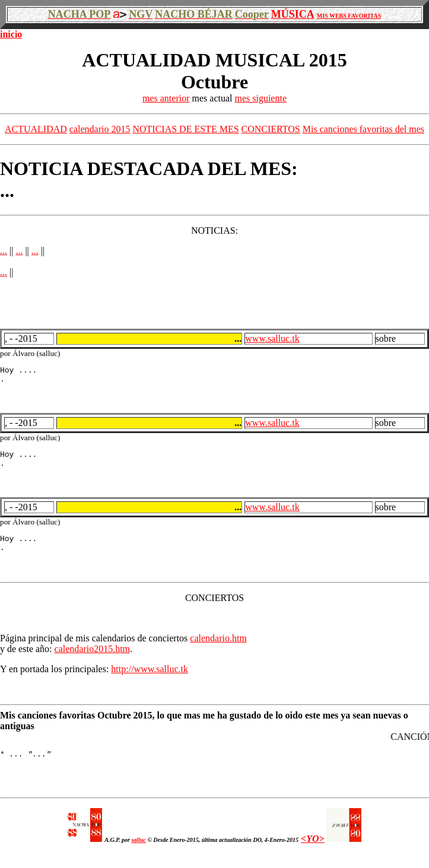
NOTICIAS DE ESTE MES (185, 129)
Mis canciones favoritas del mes (363, 129)
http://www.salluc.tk (150, 680)
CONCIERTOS (271, 129)
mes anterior (166, 98)
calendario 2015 (100, 129)
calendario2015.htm (93, 659)
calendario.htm (218, 649)
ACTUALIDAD (36, 129)
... (4, 251)
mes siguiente (260, 98)
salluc (138, 854)
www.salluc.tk (272, 338)
